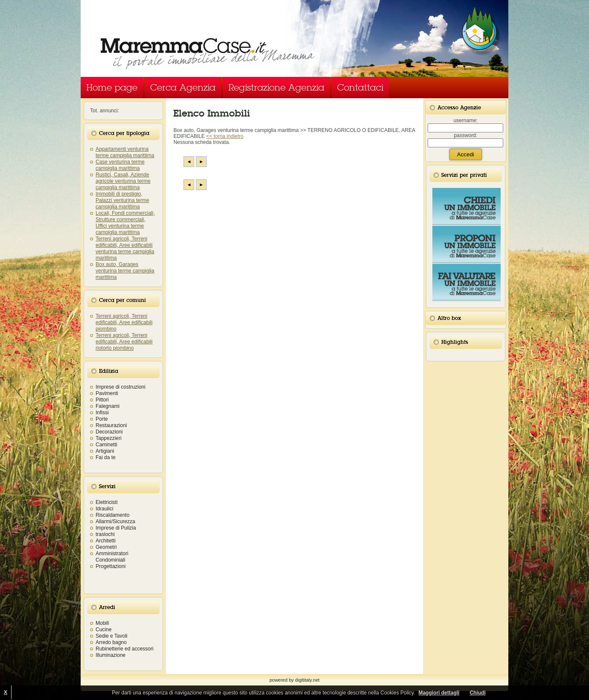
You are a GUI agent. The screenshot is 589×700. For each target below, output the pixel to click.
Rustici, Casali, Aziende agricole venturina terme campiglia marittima (123, 181)
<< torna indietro (225, 136)
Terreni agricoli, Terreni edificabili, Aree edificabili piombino (124, 322)
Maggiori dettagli (439, 693)
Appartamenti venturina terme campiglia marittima (125, 152)
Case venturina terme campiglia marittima (120, 165)
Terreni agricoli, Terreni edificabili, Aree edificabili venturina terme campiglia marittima (125, 248)
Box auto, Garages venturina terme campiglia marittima (125, 271)
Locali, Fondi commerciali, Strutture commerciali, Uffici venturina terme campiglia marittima (125, 223)
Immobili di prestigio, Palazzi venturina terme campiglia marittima (122, 200)
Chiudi (477, 693)
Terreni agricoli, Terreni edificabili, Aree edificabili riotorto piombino (124, 342)
